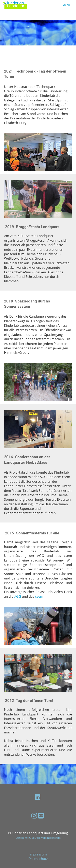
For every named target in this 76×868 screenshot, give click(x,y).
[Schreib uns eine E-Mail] (41, 816)
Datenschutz (38, 859)
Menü (64, 5)
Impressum (38, 854)
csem (39, 596)
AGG (18, 596)
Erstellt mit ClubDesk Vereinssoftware (38, 838)
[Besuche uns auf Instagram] (34, 816)
